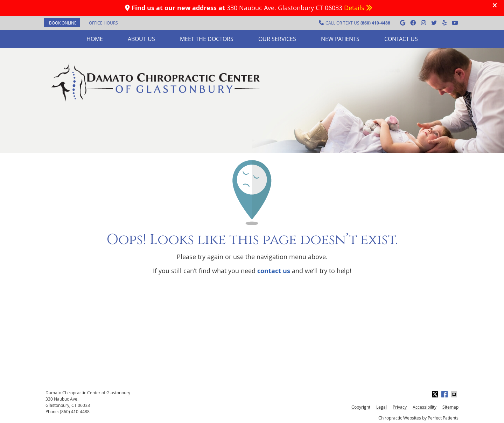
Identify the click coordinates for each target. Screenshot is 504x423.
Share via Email (455, 394)
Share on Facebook (445, 394)
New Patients (340, 39)
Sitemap (450, 407)
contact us (274, 271)
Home (95, 39)
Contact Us (401, 39)
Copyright (361, 407)
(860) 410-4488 (75, 411)
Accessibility (425, 407)
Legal (381, 407)
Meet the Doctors (207, 39)
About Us (141, 39)
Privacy (400, 407)
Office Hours (103, 23)
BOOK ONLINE (63, 23)
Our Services (277, 39)
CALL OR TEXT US (355, 23)
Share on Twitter (436, 394)
